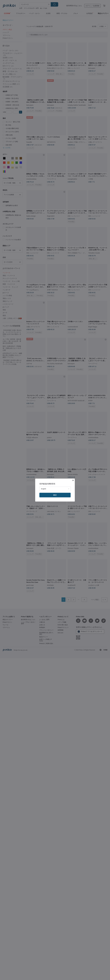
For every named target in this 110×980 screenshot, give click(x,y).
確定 (55, 495)
